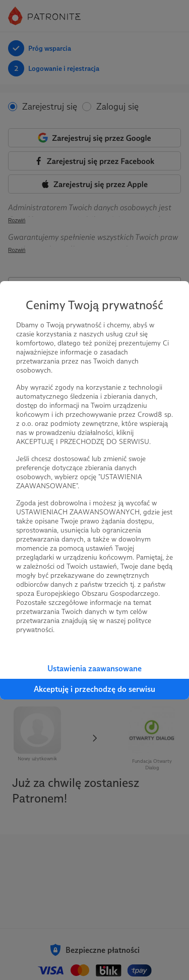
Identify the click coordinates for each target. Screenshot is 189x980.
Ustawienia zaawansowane (94, 669)
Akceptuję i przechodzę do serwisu (94, 689)
